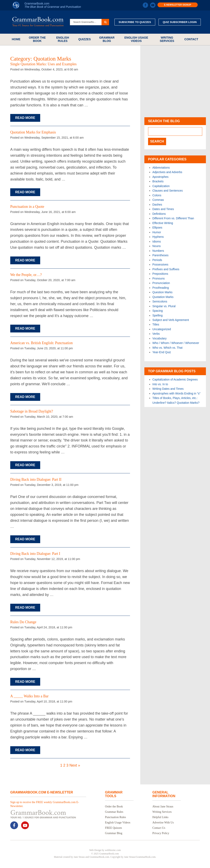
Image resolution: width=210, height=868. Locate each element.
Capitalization (161, 186)
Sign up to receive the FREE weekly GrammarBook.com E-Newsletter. (45, 804)
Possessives (160, 264)
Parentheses (160, 255)
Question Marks (162, 292)
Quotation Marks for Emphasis (33, 132)
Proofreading (161, 288)
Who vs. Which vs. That (167, 348)
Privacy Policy (161, 833)
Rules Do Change (23, 622)
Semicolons (160, 301)
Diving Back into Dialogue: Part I (35, 554)
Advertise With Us (163, 823)
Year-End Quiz (162, 352)
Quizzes (85, 39)
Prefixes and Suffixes (166, 269)
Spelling (157, 315)
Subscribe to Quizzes (135, 22)
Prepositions (160, 274)
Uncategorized (162, 329)
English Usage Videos (136, 39)
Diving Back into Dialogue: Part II (36, 479)
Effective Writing (163, 223)
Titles (156, 324)
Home (16, 39)
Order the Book (37, 39)
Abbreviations (161, 168)
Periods (157, 260)
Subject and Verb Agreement (171, 320)
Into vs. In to (160, 384)
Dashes (157, 205)
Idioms (157, 241)
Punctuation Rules (115, 817)
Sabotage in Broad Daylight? (32, 411)
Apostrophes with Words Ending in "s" (176, 393)
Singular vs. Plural (164, 306)
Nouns (156, 246)
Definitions (159, 214)
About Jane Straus (163, 806)
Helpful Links (160, 817)
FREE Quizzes (114, 828)
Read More (25, 118)
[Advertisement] (175, 81)
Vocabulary (159, 338)
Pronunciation (161, 283)
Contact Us (159, 828)
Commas (158, 200)
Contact (191, 39)
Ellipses (157, 228)
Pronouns (159, 278)
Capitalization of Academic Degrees (175, 379)
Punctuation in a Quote (27, 207)
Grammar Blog (107, 39)
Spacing (158, 311)
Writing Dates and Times (168, 389)
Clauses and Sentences (168, 191)
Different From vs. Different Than (173, 218)
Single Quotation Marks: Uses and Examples (43, 64)
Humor (157, 232)
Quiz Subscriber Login (180, 22)
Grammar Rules (114, 812)
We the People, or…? (26, 275)
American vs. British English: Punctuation (41, 343)
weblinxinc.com (113, 850)
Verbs (156, 334)
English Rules (63, 39)
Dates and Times (163, 209)
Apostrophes (160, 177)
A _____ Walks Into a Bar (29, 696)
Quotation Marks (163, 297)
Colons (157, 195)
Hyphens (158, 237)
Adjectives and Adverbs (167, 172)
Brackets (158, 181)
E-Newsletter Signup (178, 5)
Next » (75, 765)
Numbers (158, 251)
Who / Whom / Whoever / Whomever (176, 343)
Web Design (95, 850)
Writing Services (167, 39)
